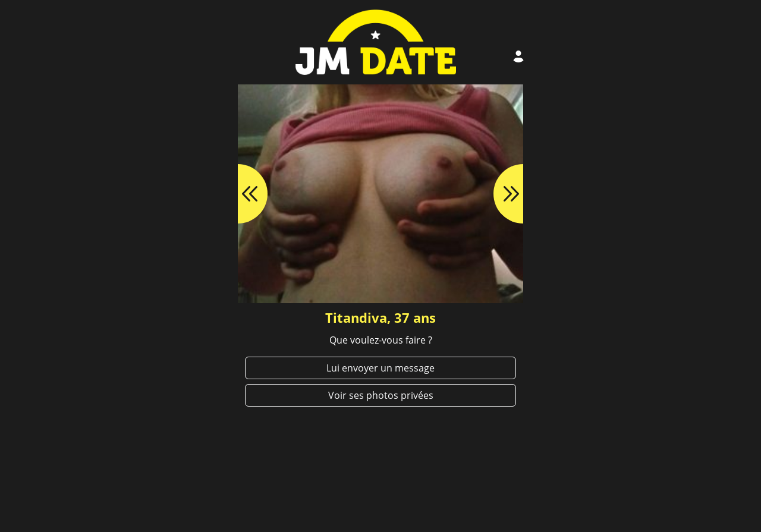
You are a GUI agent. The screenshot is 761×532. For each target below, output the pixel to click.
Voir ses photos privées (381, 395)
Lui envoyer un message (380, 368)
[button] (238, 194)
